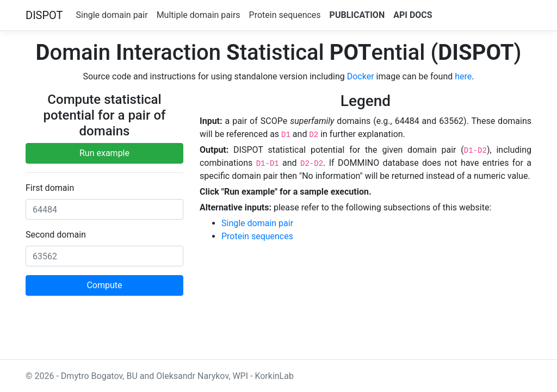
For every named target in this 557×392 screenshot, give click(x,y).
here (463, 76)
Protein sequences (285, 15)
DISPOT (44, 15)
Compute (104, 285)
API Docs (413, 15)
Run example (104, 153)
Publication (357, 15)
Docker (361, 76)
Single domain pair (112, 15)
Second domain (56, 235)
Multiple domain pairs (199, 15)
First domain (50, 188)
